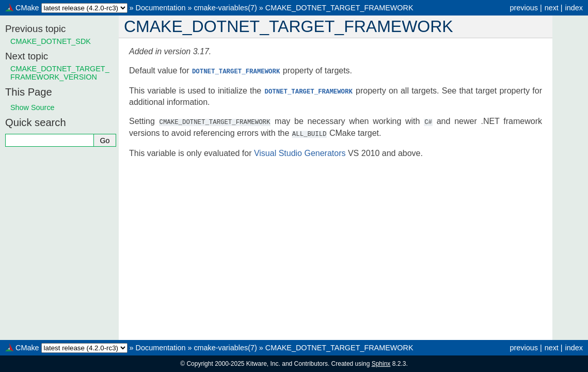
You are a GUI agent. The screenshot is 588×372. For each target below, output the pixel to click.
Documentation (161, 8)
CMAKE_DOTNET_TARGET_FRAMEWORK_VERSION (60, 73)
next (552, 8)
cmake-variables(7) (225, 8)
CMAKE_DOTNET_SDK (51, 41)
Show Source (33, 107)
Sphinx (381, 364)
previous (523, 8)
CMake (27, 8)
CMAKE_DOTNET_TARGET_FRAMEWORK (339, 8)
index (574, 8)
